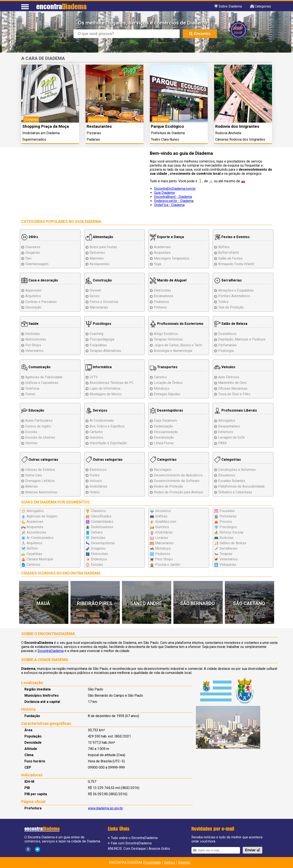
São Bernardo (197, 603)
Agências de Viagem (42, 516)
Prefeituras (228, 516)
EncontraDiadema (51, 651)
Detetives (226, 432)
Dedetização (163, 426)
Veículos (225, 367)
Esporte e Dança (167, 237)
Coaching (96, 334)
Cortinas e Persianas (41, 302)
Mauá (43, 603)
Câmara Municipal (40, 559)
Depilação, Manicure (242, 339)
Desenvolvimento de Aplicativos (178, 475)
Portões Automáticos (234, 296)
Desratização (164, 437)
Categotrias (163, 460)
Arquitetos (33, 296)
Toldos (223, 302)
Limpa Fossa (164, 443)
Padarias (93, 139)
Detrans (97, 532)
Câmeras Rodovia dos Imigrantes (240, 139)
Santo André (146, 603)
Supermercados (34, 139)
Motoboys (162, 388)
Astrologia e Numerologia (173, 351)
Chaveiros (33, 247)
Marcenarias (99, 307)
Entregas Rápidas (167, 394)
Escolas (31, 432)
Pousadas (227, 511)
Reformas (237, 470)
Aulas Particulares (39, 420)
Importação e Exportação (108, 443)
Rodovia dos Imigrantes (237, 126)
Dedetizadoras (102, 527)
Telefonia (32, 388)
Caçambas (34, 554)
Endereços (99, 559)
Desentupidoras (166, 410)
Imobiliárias (98, 486)
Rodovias (227, 538)
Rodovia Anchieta (228, 133)
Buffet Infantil (228, 253)
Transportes (164, 367)
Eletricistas (162, 290)
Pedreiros (161, 302)
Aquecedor (33, 290)
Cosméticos (227, 334)
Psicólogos (98, 324)
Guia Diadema (164, 193)
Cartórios (33, 565)
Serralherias (228, 280)
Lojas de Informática (105, 388)
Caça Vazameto (166, 420)
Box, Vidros (107, 426)
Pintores (160, 307)
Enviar (252, 850)
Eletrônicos (98, 470)
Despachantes (229, 426)
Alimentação (99, 237)
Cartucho (96, 432)
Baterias (32, 486)
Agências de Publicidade (44, 377)
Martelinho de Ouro (232, 383)
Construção (99, 280)
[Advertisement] (82, 181)
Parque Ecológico (167, 126)
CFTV (94, 377)
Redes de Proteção (168, 486)
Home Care (34, 475)
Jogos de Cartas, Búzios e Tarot (178, 345)
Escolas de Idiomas (40, 437)
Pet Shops (33, 345)
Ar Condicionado (102, 420)
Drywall (95, 290)
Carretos (160, 377)
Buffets (224, 247)
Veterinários (34, 351)
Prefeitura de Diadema (168, 133)
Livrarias (162, 538)
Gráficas (161, 516)
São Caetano (249, 603)
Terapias (105, 351)
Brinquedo (236, 264)
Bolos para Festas (103, 247)
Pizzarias (94, 133)
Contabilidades (102, 522)
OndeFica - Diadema (169, 205)
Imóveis (96, 481)
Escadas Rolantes (232, 481)
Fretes (95, 475)
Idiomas (31, 443)
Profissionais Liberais (236, 410)
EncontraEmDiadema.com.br (175, 189)
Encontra (200, 34)
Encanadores (164, 296)
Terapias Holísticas (168, 339)
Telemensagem (37, 264)
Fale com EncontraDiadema (131, 843)
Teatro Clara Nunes (165, 139)
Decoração (33, 307)
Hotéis (95, 492)
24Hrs (30, 237)
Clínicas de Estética (40, 470)
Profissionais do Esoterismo (177, 324)
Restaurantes (99, 126)
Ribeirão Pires (95, 603)
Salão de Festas (230, 258)
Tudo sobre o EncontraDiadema (134, 838)
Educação (33, 410)
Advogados (227, 420)
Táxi (28, 258)
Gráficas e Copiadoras (42, 383)
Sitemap (184, 863)
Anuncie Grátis (159, 849)
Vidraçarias (228, 565)
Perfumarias (227, 345)
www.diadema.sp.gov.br (105, 808)
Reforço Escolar (231, 532)
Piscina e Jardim (168, 565)
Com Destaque (135, 849)
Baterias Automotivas (41, 492)
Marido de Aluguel (168, 280)
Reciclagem (163, 470)
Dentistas (33, 334)
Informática (99, 367)
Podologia (226, 351)
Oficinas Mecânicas (233, 388)
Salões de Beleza (233, 543)
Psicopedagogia (102, 339)
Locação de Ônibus (168, 383)
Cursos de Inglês (38, 426)
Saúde (30, 324)
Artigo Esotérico (166, 334)
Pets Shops (164, 559)
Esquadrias (236, 290)
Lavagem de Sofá (231, 437)
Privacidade (152, 863)
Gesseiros (163, 511)
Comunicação (36, 367)
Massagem (171, 258)
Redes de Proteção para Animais (179, 492)
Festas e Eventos (232, 237)
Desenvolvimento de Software (177, 481)
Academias (162, 247)
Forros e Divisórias (104, 302)
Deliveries (97, 253)
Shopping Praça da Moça (46, 126)
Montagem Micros (106, 394)
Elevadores (227, 475)
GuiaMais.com (166, 522)
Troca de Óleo (234, 394)
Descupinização (166, 432)
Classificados (101, 516)
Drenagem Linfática (40, 481)
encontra (61, 6)
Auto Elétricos (229, 377)
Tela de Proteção (231, 307)
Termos (169, 863)
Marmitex (97, 258)
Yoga (158, 264)
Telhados (235, 492)
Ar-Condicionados (40, 538)
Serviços (96, 410)
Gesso (95, 296)
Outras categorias (40, 460)
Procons (226, 522)
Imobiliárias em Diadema (41, 133)
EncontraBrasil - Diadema (173, 197)
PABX (222, 443)
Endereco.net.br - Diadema (174, 201)
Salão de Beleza (231, 324)
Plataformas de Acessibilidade (241, 486)
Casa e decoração (40, 280)
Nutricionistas (36, 339)
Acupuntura (162, 253)
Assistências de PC (112, 383)
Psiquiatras (98, 345)
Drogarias (33, 253)
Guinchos (96, 437)
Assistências (36, 532)
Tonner (30, 394)
